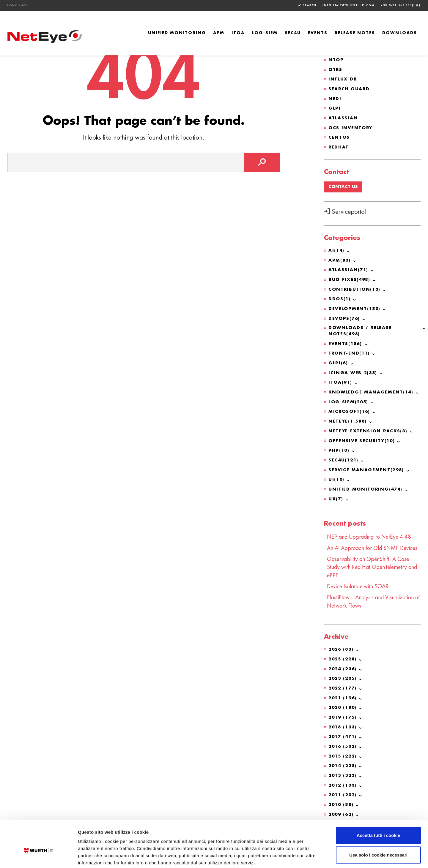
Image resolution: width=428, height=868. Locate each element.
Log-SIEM (265, 33)
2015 (344, 754)
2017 (344, 735)
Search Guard (349, 88)
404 (25, 5)
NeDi (335, 97)
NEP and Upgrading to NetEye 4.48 (370, 530)
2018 (344, 725)
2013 (344, 773)
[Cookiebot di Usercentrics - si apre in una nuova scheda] (38, 856)
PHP (339, 444)
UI (337, 473)
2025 (344, 659)
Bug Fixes (350, 276)
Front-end (350, 349)
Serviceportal (345, 210)
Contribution (355, 286)
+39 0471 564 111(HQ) (401, 5)
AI (337, 248)
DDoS (340, 295)
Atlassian (343, 116)
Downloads (400, 33)
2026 (342, 649)
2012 (344, 782)
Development (355, 305)
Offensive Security (362, 435)
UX (336, 492)
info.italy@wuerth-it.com (348, 5)
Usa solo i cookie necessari (378, 824)
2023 (344, 678)
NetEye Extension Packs (368, 425)
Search (307, 5)
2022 (344, 687)
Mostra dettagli (313, 856)
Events (318, 33)
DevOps (345, 314)
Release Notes (355, 33)
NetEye (348, 416)
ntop (336, 59)
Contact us (343, 184)
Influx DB (343, 78)
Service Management (367, 463)
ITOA (238, 33)
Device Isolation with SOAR (359, 587)
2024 (344, 668)
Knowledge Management (372, 387)
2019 (344, 716)
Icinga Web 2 (353, 368)
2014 (344, 763)
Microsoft (350, 406)
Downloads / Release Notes (360, 327)
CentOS (339, 135)
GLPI (335, 107)
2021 (344, 697)
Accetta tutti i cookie (379, 805)
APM (219, 33)
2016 (344, 744)
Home (12, 5)
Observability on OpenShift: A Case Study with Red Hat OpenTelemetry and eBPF (373, 568)
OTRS (336, 69)
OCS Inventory (351, 126)
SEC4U (293, 33)
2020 (344, 706)
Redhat (339, 145)
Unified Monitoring (177, 33)
